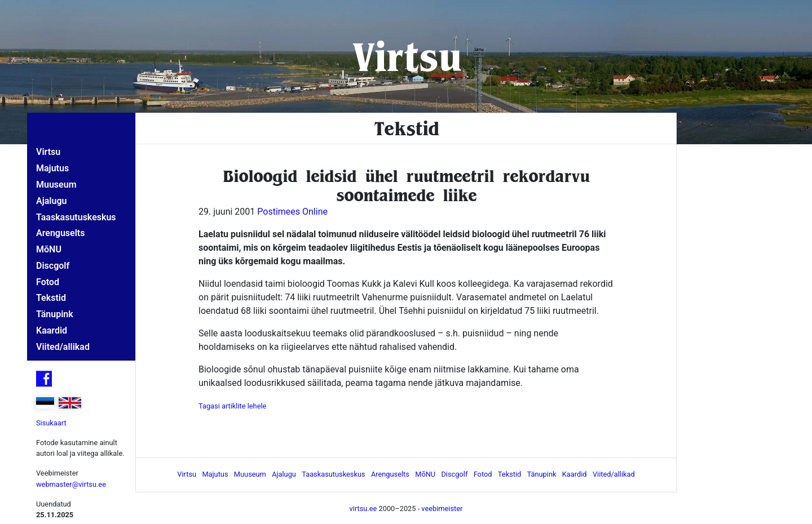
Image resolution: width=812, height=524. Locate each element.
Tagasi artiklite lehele (232, 406)
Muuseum (56, 185)
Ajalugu (51, 201)
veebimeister (442, 509)
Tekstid (51, 298)
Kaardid (52, 330)
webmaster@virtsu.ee (71, 484)
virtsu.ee (363, 509)
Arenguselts (60, 233)
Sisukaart (51, 423)
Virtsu (406, 56)
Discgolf (53, 266)
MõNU (49, 249)
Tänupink (55, 314)
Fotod (48, 282)
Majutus (52, 168)
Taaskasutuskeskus (76, 217)
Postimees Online (292, 212)
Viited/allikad (63, 347)
